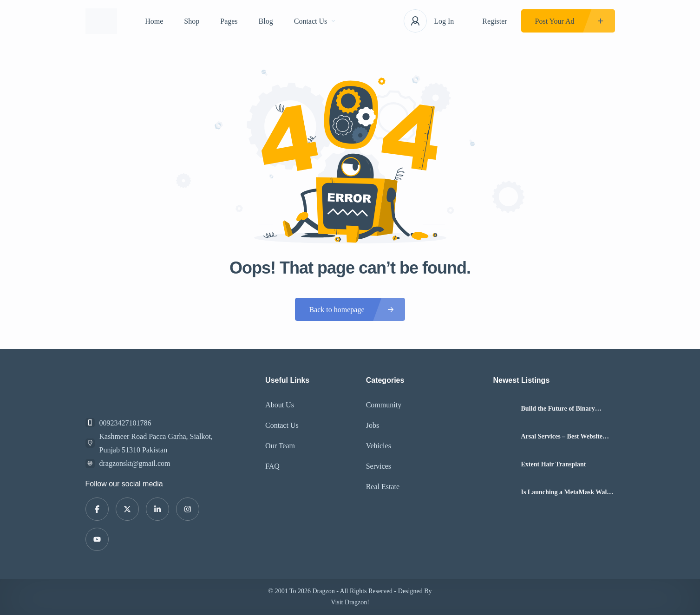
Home (154, 21)
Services (379, 466)
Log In (444, 21)
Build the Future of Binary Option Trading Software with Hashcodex (563, 409)
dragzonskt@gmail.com (135, 463)
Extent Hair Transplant (553, 465)
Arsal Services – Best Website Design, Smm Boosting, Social (562, 437)
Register (494, 21)
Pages (229, 21)
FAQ (272, 466)
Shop (192, 21)
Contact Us (315, 21)
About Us (280, 405)
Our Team (280, 446)
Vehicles (379, 446)
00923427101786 (125, 423)
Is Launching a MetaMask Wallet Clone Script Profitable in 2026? (567, 492)
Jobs (373, 425)
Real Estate (383, 487)
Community (384, 405)
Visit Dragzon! (350, 602)
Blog (266, 21)
